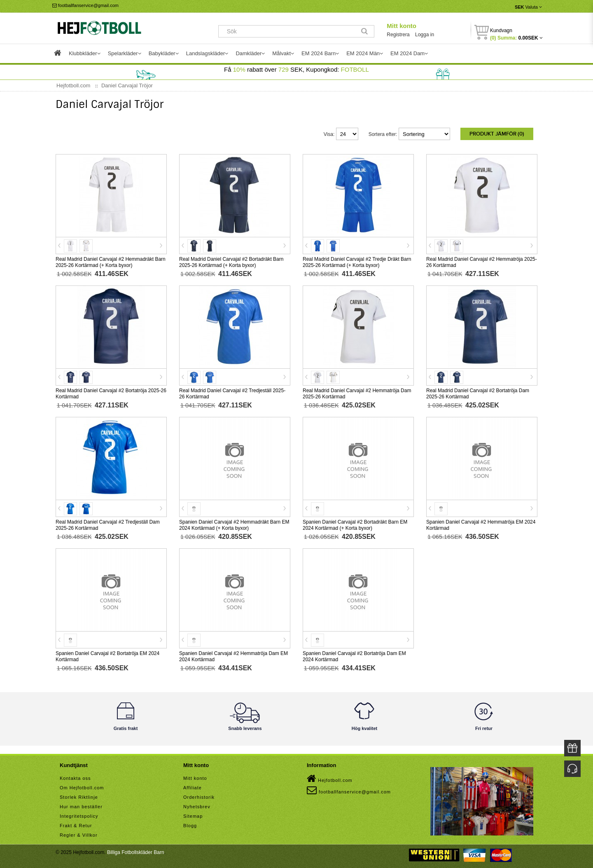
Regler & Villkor (79, 833)
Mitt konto (402, 26)
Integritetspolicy (79, 814)
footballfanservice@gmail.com (85, 5)
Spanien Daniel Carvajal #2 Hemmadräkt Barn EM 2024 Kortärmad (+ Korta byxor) (234, 523)
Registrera (398, 35)
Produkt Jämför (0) (497, 134)
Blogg (190, 824)
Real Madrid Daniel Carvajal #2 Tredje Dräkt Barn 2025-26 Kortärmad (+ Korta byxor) (357, 261)
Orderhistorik (199, 795)
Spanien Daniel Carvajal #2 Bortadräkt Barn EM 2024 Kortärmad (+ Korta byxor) (355, 523)
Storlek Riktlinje (79, 795)
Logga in (425, 35)
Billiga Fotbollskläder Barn (136, 851)
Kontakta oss (75, 777)
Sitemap (193, 814)
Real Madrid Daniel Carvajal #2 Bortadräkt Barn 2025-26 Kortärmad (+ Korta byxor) (231, 261)
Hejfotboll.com (330, 777)
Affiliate (193, 786)
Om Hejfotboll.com (82, 786)
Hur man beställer (81, 805)
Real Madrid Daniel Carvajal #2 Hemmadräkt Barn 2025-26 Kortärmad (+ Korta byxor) (111, 261)
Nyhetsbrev (197, 805)
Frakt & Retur (76, 824)
